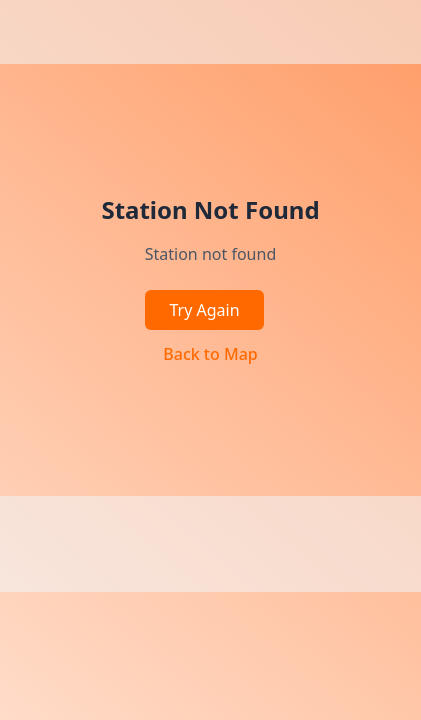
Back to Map (210, 354)
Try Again (204, 310)
